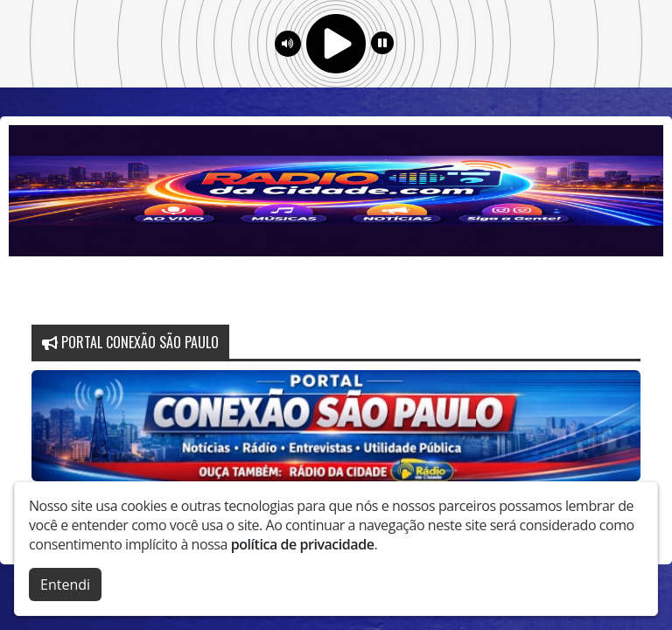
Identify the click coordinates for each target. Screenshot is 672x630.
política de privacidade (303, 540)
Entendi (65, 580)
